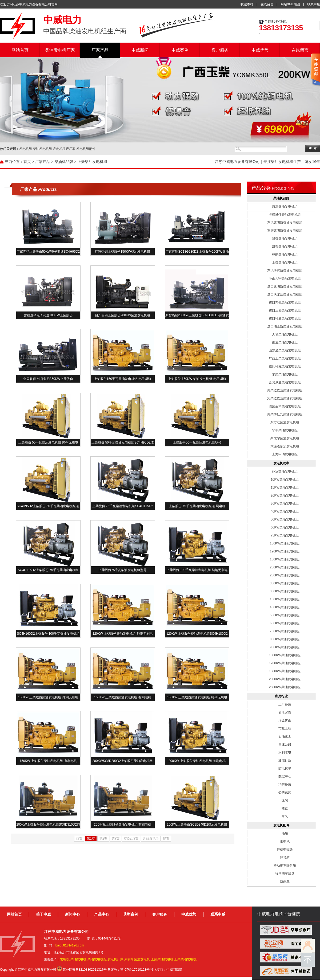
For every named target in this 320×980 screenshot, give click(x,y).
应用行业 (281, 696)
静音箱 (285, 858)
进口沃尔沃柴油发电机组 (285, 294)
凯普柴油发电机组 (285, 247)
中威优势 (260, 50)
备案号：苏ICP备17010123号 (128, 970)
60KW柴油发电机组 (285, 527)
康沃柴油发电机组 (285, 207)
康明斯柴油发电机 (137, 959)
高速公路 (285, 744)
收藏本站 (247, 4)
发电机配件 (281, 825)
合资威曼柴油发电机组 (285, 382)
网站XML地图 (290, 4)
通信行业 (285, 760)
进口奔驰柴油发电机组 (285, 302)
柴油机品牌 (64, 162)
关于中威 (43, 914)
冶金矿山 (285, 720)
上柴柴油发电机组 (92, 162)
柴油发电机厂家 (60, 50)
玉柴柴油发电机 (162, 959)
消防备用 (285, 784)
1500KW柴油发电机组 (285, 671)
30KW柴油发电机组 (285, 503)
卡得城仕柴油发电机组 (285, 215)
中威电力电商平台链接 (279, 914)
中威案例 (180, 50)
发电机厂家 (115, 959)
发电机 (65, 959)
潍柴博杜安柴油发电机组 (285, 414)
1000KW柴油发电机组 (285, 655)
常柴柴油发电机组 (285, 374)
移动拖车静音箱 (285, 866)
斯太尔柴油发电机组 (285, 438)
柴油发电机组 (97, 959)
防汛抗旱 (285, 768)
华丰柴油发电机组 (285, 430)
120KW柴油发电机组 (285, 551)
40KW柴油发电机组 (285, 511)
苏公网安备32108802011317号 (85, 970)
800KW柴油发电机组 (285, 639)
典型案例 (131, 914)
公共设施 (285, 792)
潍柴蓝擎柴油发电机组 (285, 406)
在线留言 (267, 4)
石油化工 (285, 736)
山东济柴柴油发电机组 (285, 350)
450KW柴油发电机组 (285, 607)
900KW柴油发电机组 (285, 647)
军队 (285, 816)
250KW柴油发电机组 (285, 575)
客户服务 (220, 50)
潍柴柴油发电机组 (285, 239)
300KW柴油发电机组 (285, 583)
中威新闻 (140, 50)
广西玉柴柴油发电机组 (285, 358)
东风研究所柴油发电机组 (285, 270)
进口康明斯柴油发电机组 (285, 286)
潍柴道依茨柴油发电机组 (285, 390)
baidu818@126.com (70, 945)
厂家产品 (100, 50)
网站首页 (20, 50)
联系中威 (314, 4)
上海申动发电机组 (285, 454)
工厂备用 (285, 704)
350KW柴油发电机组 (285, 591)
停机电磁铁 (285, 850)
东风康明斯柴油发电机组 (285, 223)
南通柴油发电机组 (285, 342)
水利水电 (285, 752)
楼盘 (285, 808)
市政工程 (285, 728)
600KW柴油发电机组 (285, 623)
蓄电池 (285, 842)
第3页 (115, 839)
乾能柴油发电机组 (285, 255)
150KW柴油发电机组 (285, 559)
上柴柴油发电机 (185, 959)
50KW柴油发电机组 (285, 519)
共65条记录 (151, 839)
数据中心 (285, 776)
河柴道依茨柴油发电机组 (285, 398)
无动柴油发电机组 (285, 334)
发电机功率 (281, 463)
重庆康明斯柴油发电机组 (285, 231)
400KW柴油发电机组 (285, 599)
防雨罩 (285, 881)
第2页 (103, 839)
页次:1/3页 (131, 839)
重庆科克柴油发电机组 (285, 366)
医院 (285, 800)
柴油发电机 (78, 959)
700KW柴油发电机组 (285, 631)
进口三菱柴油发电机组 (285, 310)
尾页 (166, 839)
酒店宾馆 (285, 712)
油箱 (285, 834)
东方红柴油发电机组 (285, 422)
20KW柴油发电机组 (285, 495)
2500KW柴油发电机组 (285, 687)
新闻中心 (73, 914)
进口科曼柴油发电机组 (285, 318)
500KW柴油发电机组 (285, 615)
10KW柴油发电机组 (285, 479)
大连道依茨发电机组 (285, 446)
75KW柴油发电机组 (285, 535)
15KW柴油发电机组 (285, 487)
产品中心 (102, 914)
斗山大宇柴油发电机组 (285, 278)
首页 (27, 162)
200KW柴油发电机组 (285, 567)
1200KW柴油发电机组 (285, 663)
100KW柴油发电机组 (285, 543)
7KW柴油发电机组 (285, 471)
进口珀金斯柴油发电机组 (285, 326)
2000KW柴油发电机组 (285, 679)
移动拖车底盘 (285, 874)
